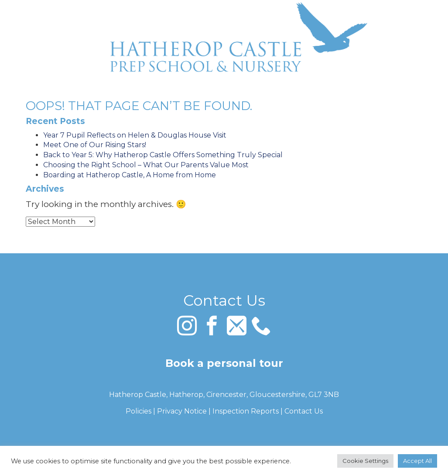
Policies (139, 411)
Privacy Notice (182, 411)
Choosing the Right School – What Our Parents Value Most (146, 165)
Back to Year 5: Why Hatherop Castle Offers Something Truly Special (163, 155)
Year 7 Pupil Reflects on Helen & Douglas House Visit (135, 135)
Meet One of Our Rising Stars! (95, 145)
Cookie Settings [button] (365, 461)
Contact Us (304, 411)
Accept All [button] (417, 461)
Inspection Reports (246, 411)
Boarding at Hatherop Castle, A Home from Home (130, 175)
